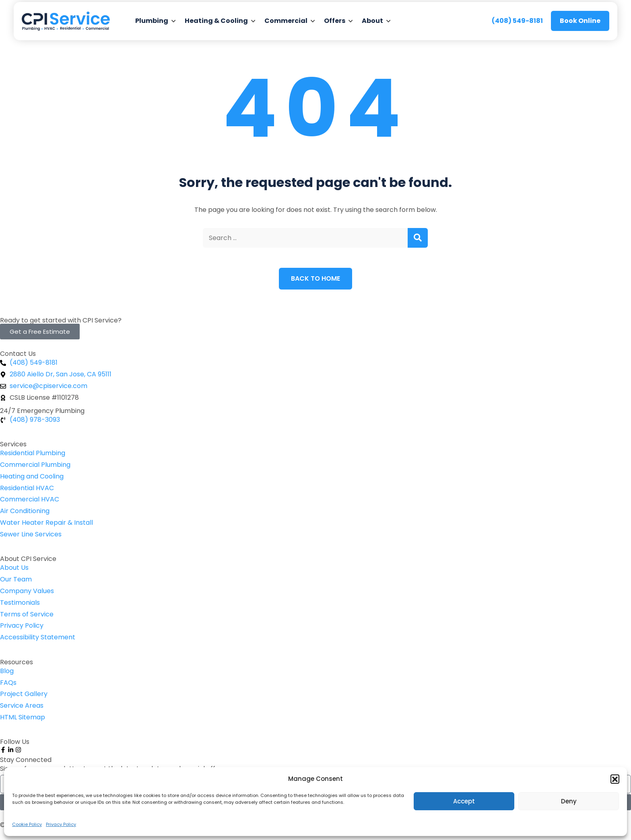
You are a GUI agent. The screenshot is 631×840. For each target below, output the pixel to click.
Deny (569, 801)
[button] (615, 779)
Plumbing (152, 21)
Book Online (580, 21)
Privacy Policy (61, 824)
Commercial (286, 21)
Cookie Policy (27, 824)
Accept (464, 801)
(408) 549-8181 (517, 21)
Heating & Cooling (216, 21)
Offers (335, 21)
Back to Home (315, 278)
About (372, 21)
